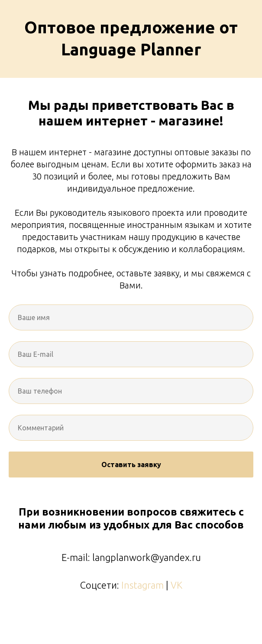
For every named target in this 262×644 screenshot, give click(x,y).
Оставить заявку (131, 465)
